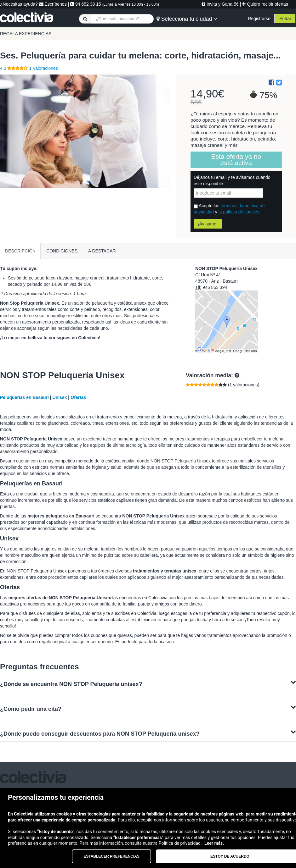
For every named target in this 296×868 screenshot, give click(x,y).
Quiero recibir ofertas (265, 4)
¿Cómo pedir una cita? (148, 708)
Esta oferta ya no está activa (236, 160)
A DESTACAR (102, 251)
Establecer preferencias (111, 856)
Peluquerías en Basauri (24, 397)
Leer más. (214, 843)
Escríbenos (53, 4)
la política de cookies (239, 212)
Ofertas (78, 397)
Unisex (60, 397)
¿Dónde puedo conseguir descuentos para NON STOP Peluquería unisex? (148, 733)
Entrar (285, 19)
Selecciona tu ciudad (187, 19)
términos (229, 206)
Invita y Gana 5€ (220, 4)
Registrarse (259, 19)
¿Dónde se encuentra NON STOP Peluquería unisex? (148, 683)
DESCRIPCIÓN (20, 251)
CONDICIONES (62, 251)
